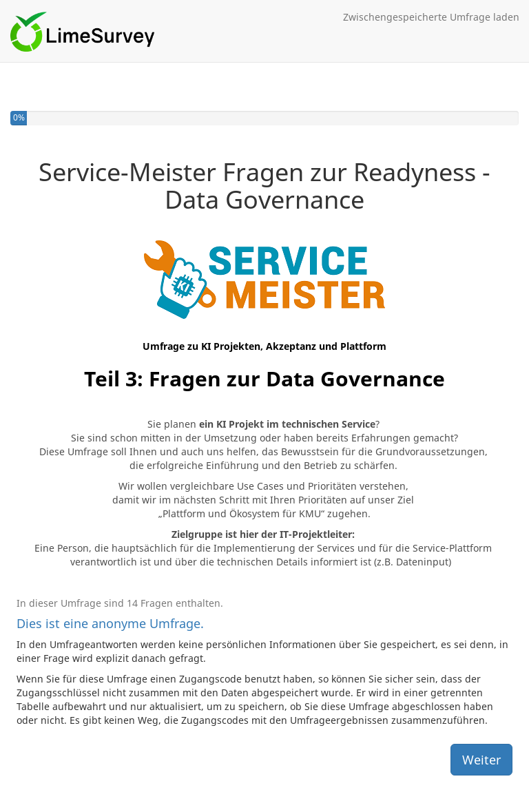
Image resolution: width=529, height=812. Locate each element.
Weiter (481, 760)
